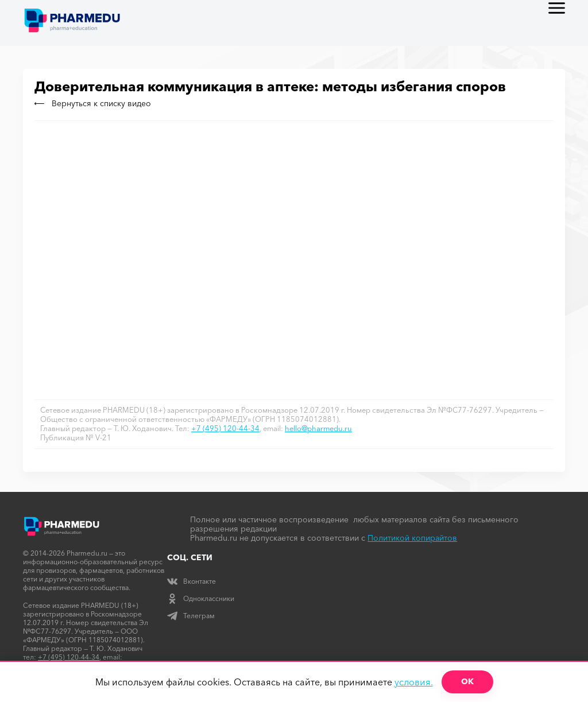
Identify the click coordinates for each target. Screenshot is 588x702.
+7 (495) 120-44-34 (225, 428)
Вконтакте (192, 581)
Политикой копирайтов (412, 538)
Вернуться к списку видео (93, 103)
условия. (414, 682)
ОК (467, 681)
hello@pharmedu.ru (318, 428)
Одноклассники (201, 598)
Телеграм (191, 616)
